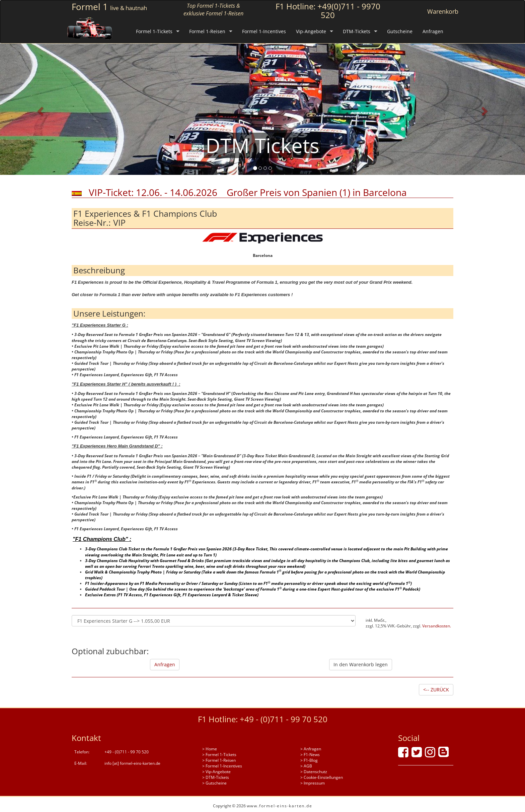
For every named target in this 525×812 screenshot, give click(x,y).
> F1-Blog (309, 760)
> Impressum (313, 783)
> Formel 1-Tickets (219, 755)
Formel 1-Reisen (207, 31)
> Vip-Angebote (216, 772)
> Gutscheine (214, 783)
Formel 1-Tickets (154, 31)
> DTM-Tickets (216, 777)
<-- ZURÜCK (436, 690)
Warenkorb (443, 11)
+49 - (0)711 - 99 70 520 (284, 719)
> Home (210, 749)
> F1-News (310, 755)
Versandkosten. (437, 626)
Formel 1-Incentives (264, 31)
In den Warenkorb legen (361, 664)
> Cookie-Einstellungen (322, 777)
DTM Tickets (262, 145)
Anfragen (433, 31)
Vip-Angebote (311, 31)
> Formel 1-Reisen (219, 760)
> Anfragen (311, 749)
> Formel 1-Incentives (222, 766)
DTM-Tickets (357, 31)
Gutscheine (400, 31)
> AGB (306, 766)
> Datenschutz (314, 772)
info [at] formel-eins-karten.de (132, 763)
